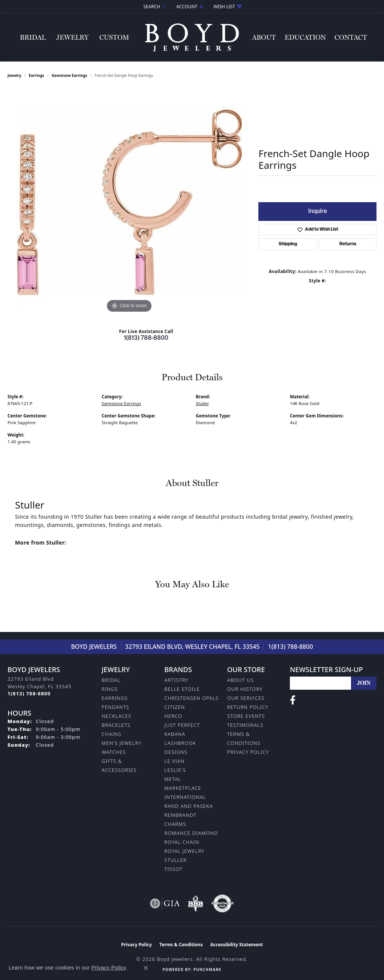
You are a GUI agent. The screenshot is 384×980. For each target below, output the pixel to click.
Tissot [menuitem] (173, 869)
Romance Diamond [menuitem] (191, 833)
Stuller (202, 403)
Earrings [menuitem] (115, 698)
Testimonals (245, 725)
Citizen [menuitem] (175, 707)
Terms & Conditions (181, 945)
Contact (351, 37)
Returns (348, 244)
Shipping (288, 244)
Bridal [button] (33, 37)
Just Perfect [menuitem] (182, 725)
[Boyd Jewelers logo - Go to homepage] (192, 37)
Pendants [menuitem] (115, 707)
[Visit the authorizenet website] (222, 903)
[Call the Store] (29, 693)
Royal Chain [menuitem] (182, 842)
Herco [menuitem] (173, 716)
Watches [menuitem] (114, 752)
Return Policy (248, 707)
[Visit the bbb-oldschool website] (195, 903)
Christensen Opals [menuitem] (191, 698)
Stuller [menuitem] (175, 860)
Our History (245, 689)
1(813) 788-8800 (146, 338)
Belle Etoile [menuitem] (182, 689)
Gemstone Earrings (70, 75)
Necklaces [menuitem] (116, 716)
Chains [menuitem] (112, 734)
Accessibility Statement (237, 945)
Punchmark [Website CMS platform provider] (207, 969)
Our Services (246, 698)
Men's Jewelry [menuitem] (121, 743)
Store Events (246, 716)
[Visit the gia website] (165, 903)
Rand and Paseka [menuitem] (188, 806)
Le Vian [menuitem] (174, 761)
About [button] (264, 37)
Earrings (37, 75)
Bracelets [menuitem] (116, 725)
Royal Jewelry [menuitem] (184, 851)
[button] (154, 7)
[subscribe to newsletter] (364, 683)
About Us (241, 680)
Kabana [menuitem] (175, 734)
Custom (114, 37)
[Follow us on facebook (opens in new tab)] (293, 700)
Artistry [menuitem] (176, 680)
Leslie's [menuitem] (175, 770)
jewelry (14, 75)
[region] (129, 202)
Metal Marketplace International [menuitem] (185, 788)
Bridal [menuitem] (111, 680)
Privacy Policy (248, 752)
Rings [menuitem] (110, 689)
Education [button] (305, 37)
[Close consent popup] (146, 968)
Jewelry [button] (72, 37)
